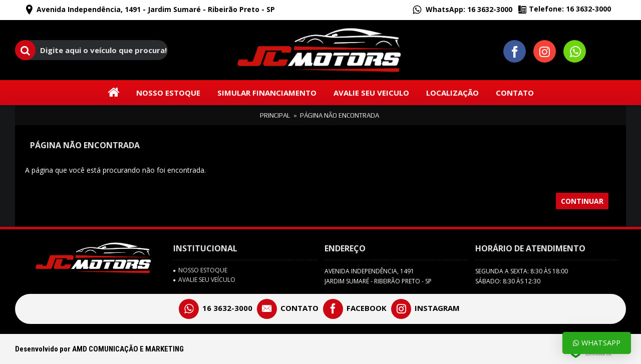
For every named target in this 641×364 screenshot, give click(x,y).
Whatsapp (597, 343)
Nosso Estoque (200, 270)
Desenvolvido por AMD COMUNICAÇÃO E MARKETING (99, 349)
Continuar (582, 201)
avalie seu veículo (204, 280)
